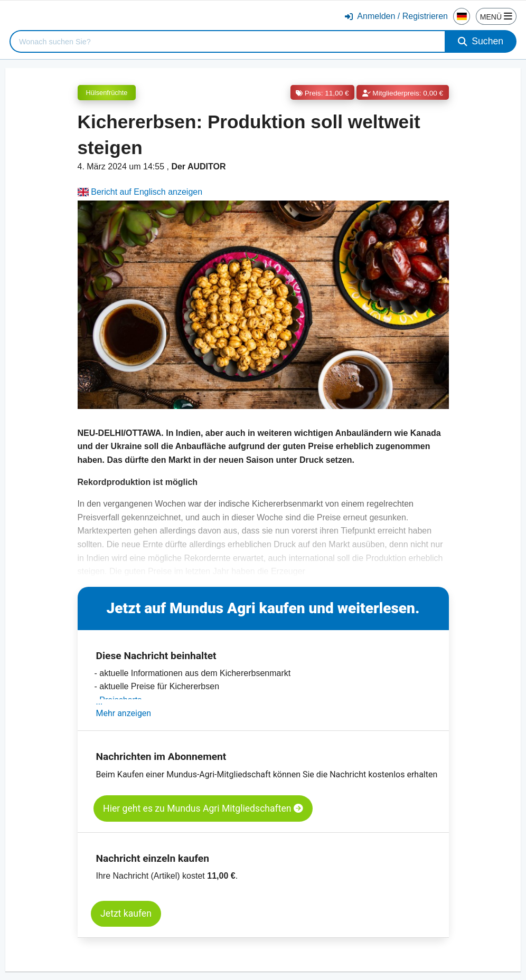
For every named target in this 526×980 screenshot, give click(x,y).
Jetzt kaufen (126, 914)
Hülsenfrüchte (107, 93)
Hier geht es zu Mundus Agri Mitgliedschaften (203, 808)
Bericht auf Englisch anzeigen (140, 192)
